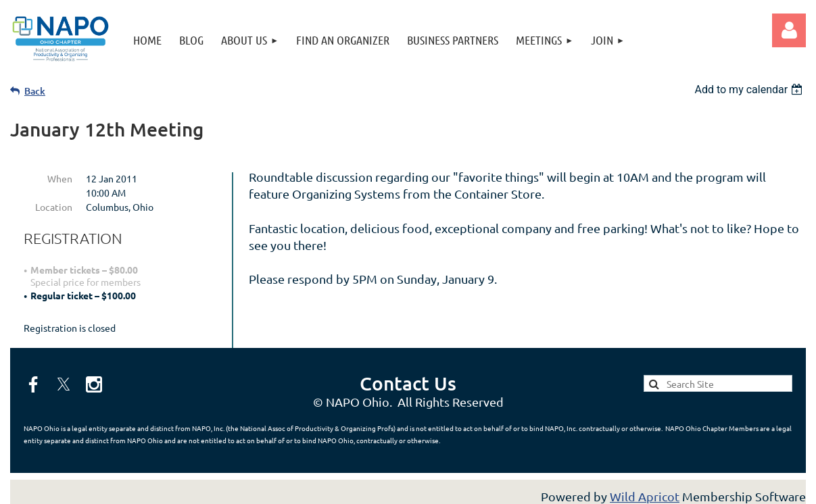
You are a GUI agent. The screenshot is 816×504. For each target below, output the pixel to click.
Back (35, 91)
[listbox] (750, 90)
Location (54, 207)
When (60, 178)
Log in (789, 30)
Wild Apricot (645, 487)
